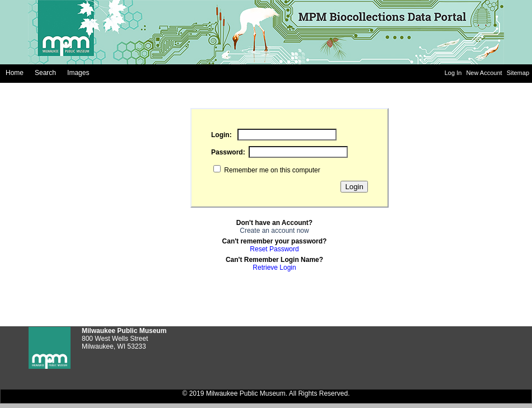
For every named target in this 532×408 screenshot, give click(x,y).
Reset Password (274, 249)
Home (15, 73)
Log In (454, 73)
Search (45, 73)
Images (78, 73)
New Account (485, 73)
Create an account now (274, 231)
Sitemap (518, 73)
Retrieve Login (274, 268)
